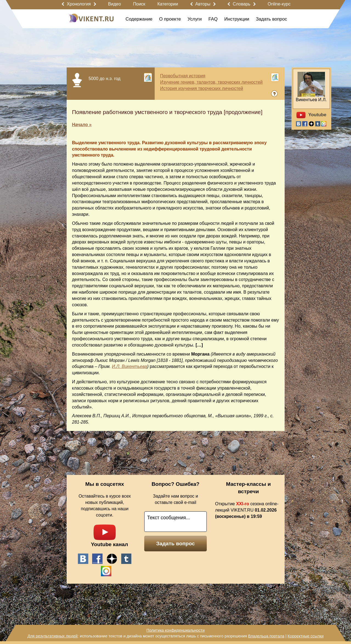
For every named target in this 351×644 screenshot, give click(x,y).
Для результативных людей (53, 636)
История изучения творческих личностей (202, 88)
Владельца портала (266, 636)
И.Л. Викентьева (129, 366)
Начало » (82, 125)
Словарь (242, 4)
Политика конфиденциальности (175, 630)
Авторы (203, 4)
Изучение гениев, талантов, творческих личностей (211, 82)
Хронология (79, 4)
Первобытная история (183, 76)
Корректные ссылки (306, 636)
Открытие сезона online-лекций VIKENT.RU (247, 510)
